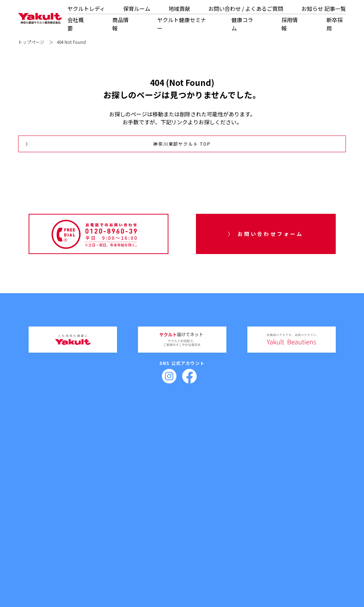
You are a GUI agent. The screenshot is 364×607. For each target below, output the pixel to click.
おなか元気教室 (157, 532)
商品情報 (120, 24)
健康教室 (151, 538)
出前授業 (148, 526)
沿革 (70, 532)
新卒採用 (232, 517)
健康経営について (81, 550)
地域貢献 (179, 9)
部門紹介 (74, 538)
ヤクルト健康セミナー (182, 24)
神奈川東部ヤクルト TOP (182, 144)
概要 (70, 526)
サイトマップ (297, 573)
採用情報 (232, 504)
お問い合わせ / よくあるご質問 (246, 9)
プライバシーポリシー (234, 573)
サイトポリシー (268, 573)
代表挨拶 (74, 515)
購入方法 (113, 526)
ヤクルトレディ (86, 9)
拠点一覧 (74, 544)
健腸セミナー (151, 515)
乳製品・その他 (118, 515)
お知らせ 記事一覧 (324, 9)
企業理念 (74, 521)
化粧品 (111, 521)
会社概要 (73, 504)
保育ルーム (137, 9)
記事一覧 (299, 521)
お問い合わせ (302, 504)
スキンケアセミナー (157, 521)
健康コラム (242, 24)
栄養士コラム (205, 515)
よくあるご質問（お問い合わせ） (319, 515)
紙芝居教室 (153, 544)
